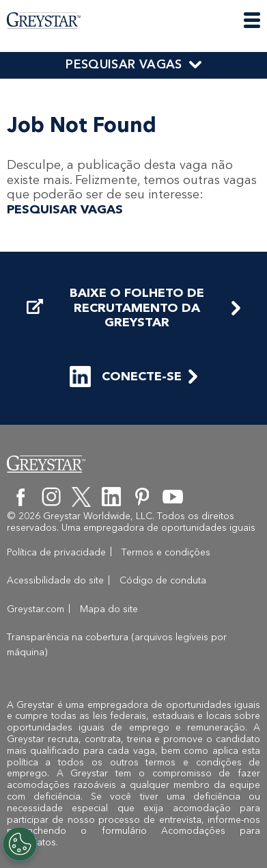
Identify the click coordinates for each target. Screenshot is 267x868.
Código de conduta (163, 580)
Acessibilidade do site (55, 580)
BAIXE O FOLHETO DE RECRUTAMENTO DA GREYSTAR (115, 308)
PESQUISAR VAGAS (124, 64)
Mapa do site (109, 609)
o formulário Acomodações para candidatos (133, 837)
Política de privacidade (56, 552)
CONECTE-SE (126, 377)
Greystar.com (36, 609)
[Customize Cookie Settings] (20, 844)
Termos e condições (166, 552)
